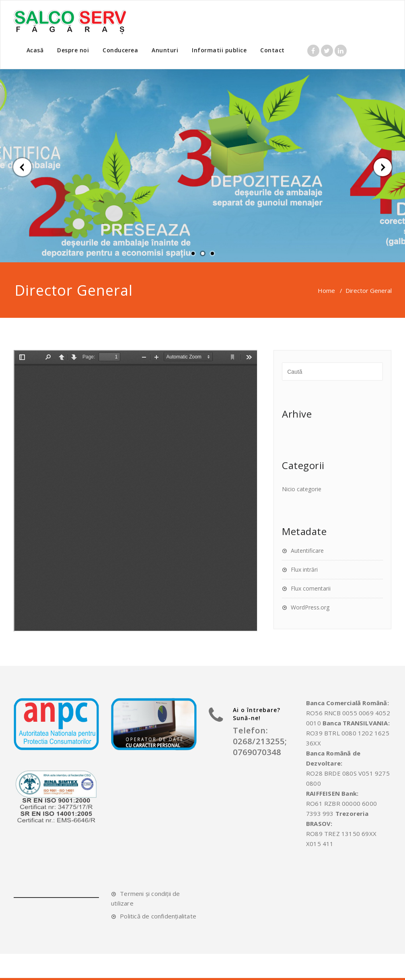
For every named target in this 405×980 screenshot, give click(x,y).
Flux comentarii (311, 588)
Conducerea (120, 50)
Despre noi (73, 50)
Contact (272, 50)
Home (326, 290)
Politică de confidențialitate (158, 916)
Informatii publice (219, 50)
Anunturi (165, 50)
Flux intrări (304, 569)
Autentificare (307, 551)
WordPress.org (310, 607)
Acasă (35, 50)
